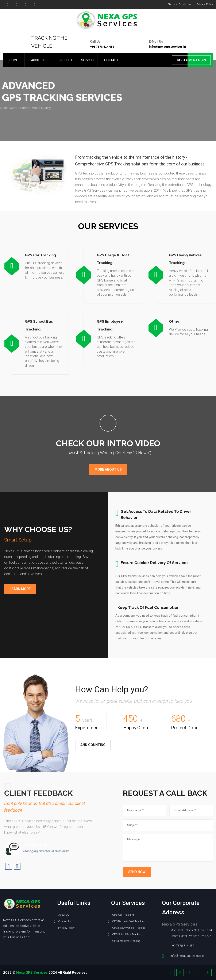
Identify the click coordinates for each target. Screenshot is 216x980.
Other (174, 321)
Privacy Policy (205, 4)
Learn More (20, 589)
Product (65, 60)
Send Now (137, 872)
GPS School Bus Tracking (127, 934)
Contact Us (65, 921)
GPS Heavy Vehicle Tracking (129, 928)
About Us (64, 915)
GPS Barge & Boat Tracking (129, 921)
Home (14, 60)
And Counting (93, 745)
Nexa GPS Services (32, 972)
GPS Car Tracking (40, 255)
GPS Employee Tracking (126, 941)
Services (88, 60)
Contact (111, 60)
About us (38, 60)
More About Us (108, 469)
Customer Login (191, 60)
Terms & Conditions (180, 4)
